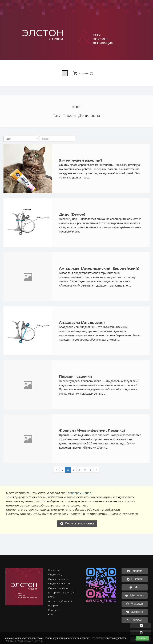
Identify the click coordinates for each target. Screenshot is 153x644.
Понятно (142, 638)
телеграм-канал (80, 493)
